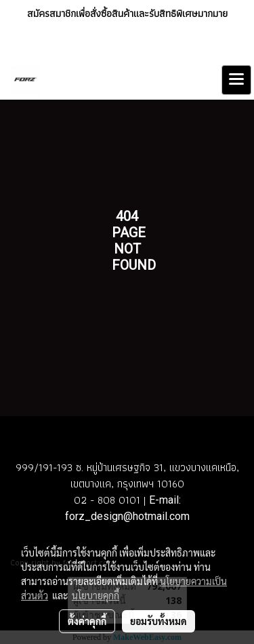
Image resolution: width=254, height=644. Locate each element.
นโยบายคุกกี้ (96, 595)
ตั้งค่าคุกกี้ (87, 621)
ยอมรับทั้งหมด (158, 621)
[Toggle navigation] (236, 80)
